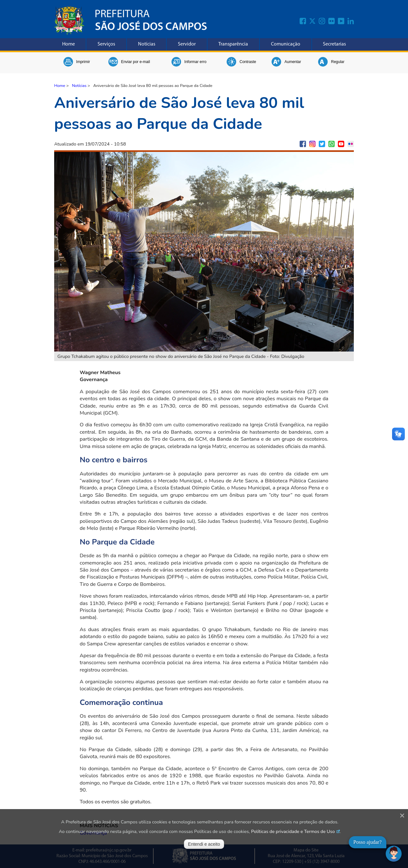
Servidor (187, 44)
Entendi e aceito (204, 844)
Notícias (147, 44)
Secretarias (334, 44)
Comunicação (286, 44)
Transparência (233, 44)
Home (69, 44)
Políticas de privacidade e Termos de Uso (293, 831)
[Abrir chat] (394, 854)
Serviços (106, 44)
